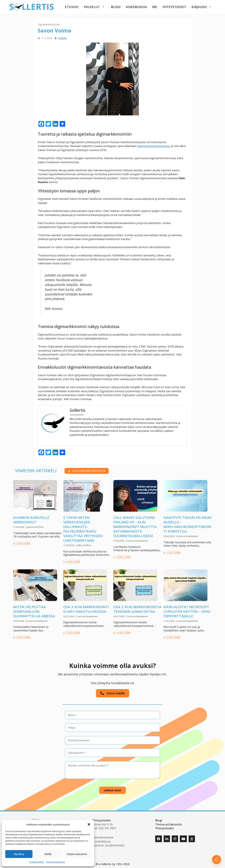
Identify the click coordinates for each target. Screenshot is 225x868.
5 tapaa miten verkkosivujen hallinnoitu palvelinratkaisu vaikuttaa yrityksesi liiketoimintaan (83, 529)
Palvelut (96, 7)
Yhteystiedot (174, 7)
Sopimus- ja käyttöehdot (108, 844)
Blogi (116, 7)
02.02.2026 (69, 616)
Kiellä (48, 854)
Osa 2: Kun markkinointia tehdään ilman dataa (137, 609)
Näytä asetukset (77, 854)
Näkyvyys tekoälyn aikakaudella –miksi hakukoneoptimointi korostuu (188, 524)
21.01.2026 (169, 621)
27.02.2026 (119, 541)
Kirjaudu (203, 7)
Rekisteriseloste (103, 836)
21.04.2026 (19, 527)
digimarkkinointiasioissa (154, 146)
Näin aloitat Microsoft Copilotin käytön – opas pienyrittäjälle (187, 611)
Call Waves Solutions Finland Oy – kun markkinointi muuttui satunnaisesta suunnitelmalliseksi (135, 527)
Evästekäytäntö (37, 862)
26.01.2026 (119, 616)
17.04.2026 (69, 545)
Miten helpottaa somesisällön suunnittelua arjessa (34, 611)
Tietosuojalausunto (55, 862)
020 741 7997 (107, 827)
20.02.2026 (169, 536)
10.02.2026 (19, 621)
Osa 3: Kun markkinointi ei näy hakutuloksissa (86, 609)
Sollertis (63, 38)
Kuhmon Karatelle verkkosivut (31, 520)
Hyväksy (19, 854)
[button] (89, 824)
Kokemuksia (136, 7)
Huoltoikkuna (101, 840)
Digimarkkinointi (49, 24)
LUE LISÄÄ (23, 543)
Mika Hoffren (84, 545)
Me (155, 7)
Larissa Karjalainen (138, 541)
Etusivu (72, 7)
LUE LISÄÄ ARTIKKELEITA (89, 471)
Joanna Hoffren (35, 527)
